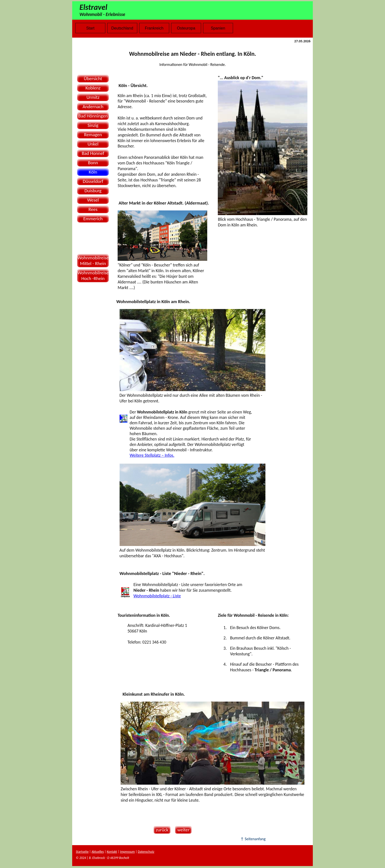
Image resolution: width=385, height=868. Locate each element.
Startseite (82, 852)
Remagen (93, 135)
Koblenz (93, 88)
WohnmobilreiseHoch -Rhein (93, 276)
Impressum (127, 852)
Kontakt (112, 852)
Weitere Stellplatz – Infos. (152, 455)
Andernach (93, 107)
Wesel (93, 200)
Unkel (93, 144)
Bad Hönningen (93, 116)
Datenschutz (146, 852)
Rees (93, 209)
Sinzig (93, 125)
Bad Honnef (93, 153)
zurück (161, 830)
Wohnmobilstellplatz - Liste (157, 596)
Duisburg (93, 191)
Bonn (93, 163)
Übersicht (93, 79)
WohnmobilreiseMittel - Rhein (93, 261)
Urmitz (93, 97)
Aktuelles (98, 852)
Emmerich (93, 219)
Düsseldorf (93, 181)
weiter (182, 830)
